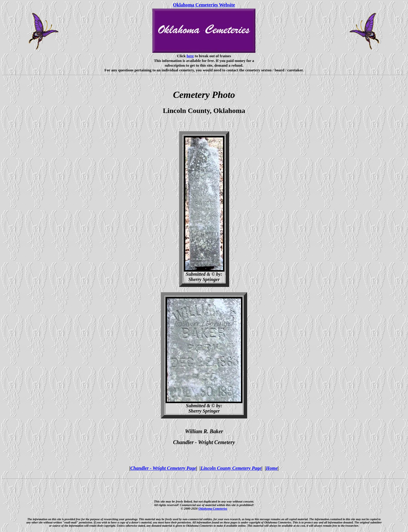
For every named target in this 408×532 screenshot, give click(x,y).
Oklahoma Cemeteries (213, 508)
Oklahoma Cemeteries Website (204, 5)
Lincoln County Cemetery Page (231, 468)
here (190, 56)
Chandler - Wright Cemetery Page (163, 468)
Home (272, 468)
